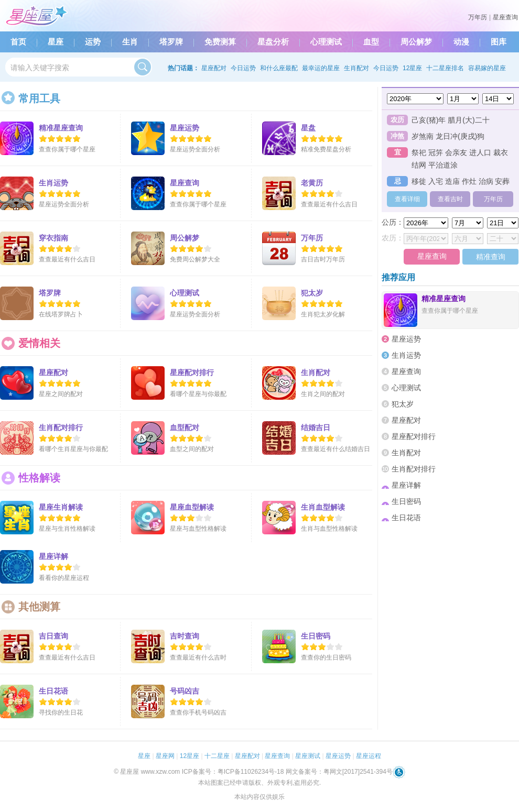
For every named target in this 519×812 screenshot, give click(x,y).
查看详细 (407, 199)
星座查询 (505, 17)
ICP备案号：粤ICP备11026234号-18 (233, 772)
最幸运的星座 (321, 68)
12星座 (412, 68)
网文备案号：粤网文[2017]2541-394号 (339, 772)
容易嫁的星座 (487, 68)
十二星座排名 (445, 68)
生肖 (130, 42)
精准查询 (491, 257)
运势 (93, 42)
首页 (18, 42)
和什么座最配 (279, 68)
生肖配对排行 (409, 469)
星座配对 (214, 68)
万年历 (478, 17)
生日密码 (401, 501)
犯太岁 (398, 404)
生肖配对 (356, 68)
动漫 (461, 42)
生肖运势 (401, 355)
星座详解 (401, 485)
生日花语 (401, 518)
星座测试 (308, 756)
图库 (499, 42)
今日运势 (243, 68)
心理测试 (326, 42)
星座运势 (401, 339)
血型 (371, 42)
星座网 (165, 756)
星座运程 (369, 756)
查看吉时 (450, 199)
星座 (56, 42)
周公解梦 (416, 42)
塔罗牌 (171, 42)
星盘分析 (273, 42)
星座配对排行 (409, 436)
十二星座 (217, 756)
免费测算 (220, 42)
